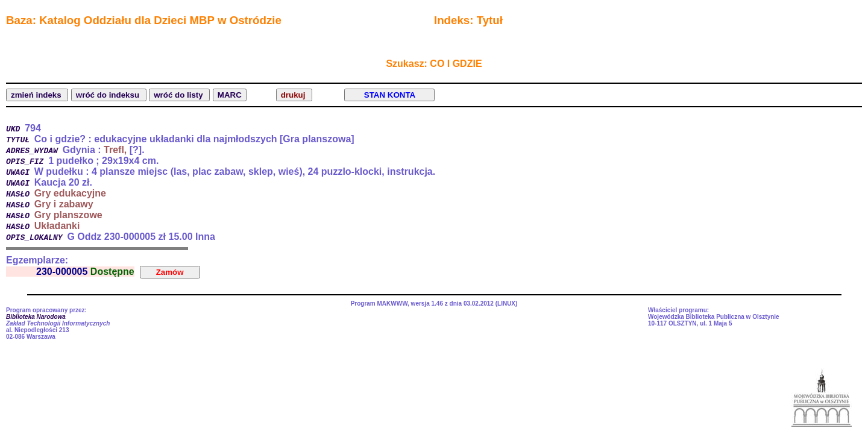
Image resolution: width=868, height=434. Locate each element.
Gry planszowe (68, 215)
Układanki (57, 226)
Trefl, (115, 150)
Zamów (170, 272)
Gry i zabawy (64, 204)
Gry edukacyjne (70, 193)
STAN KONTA (390, 95)
